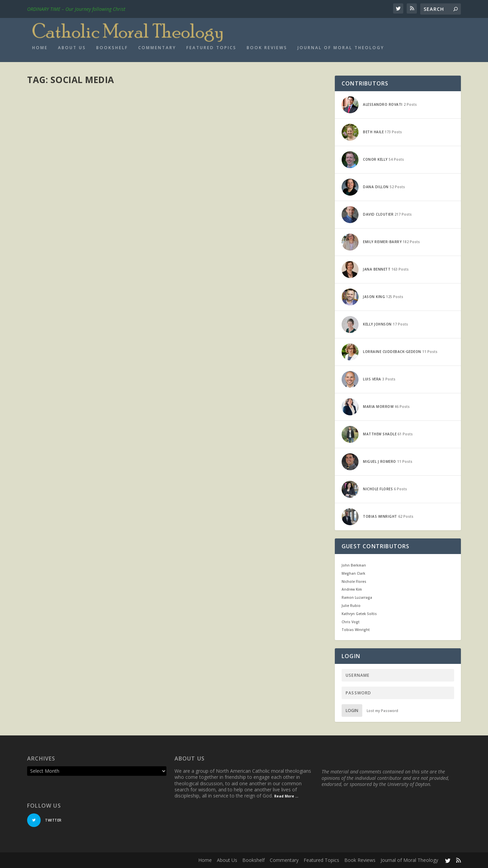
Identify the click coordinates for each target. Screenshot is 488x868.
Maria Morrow (53, 110)
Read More (52, 161)
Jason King (49, 477)
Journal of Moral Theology (341, 48)
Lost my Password (382, 711)
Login (352, 711)
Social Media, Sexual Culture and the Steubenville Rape (247, 530)
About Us (72, 48)
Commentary (157, 48)
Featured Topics (211, 48)
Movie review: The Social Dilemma (86, 100)
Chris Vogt (351, 622)
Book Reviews (267, 48)
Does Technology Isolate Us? (80, 467)
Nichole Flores (354, 581)
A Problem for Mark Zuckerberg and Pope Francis (253, 445)
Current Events (114, 110)
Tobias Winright (356, 630)
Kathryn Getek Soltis (359, 614)
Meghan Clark (353, 573)
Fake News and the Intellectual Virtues (96, 280)
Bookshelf (112, 48)
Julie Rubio (351, 606)
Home (40, 48)
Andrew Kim (352, 589)
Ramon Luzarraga (357, 597)
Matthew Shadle (55, 291)
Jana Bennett (206, 229)
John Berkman (354, 565)
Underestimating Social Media (82, 544)
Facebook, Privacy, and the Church (243, 219)
